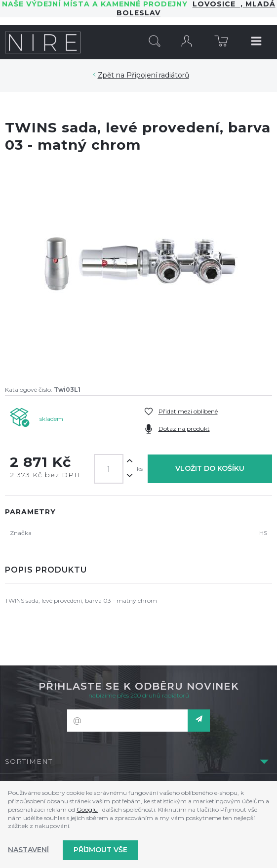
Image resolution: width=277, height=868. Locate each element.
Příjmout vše (100, 850)
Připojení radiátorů (158, 75)
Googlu (87, 809)
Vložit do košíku (210, 468)
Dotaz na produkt (184, 429)
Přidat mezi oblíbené (188, 411)
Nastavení (28, 850)
